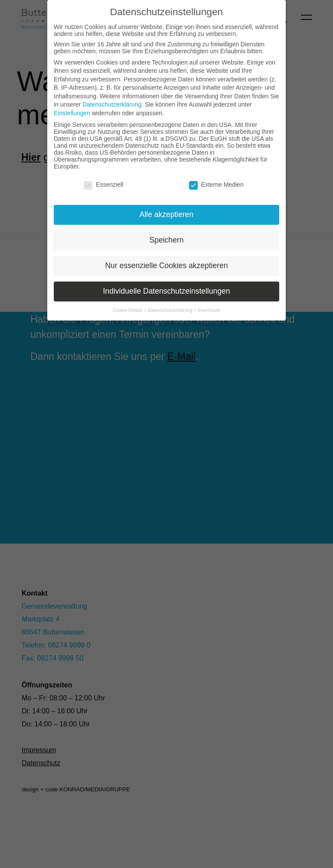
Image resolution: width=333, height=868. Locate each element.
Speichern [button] (167, 240)
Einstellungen (72, 113)
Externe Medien (216, 185)
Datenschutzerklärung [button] (171, 310)
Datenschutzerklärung (112, 104)
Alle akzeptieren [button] (167, 214)
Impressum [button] (209, 310)
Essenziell (103, 185)
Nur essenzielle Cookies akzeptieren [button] (166, 266)
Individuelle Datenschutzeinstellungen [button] (167, 291)
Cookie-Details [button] (128, 310)
